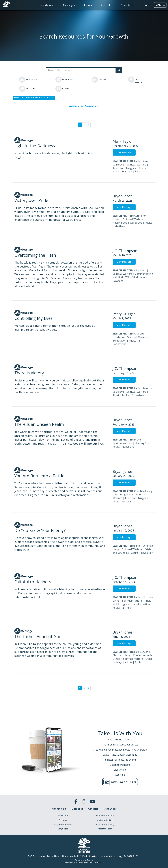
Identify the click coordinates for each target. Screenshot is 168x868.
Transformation (141, 604)
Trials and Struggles (124, 168)
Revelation (141, 171)
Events (88, 5)
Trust (116, 395)
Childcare (63, 820)
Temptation (119, 341)
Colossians (138, 395)
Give (145, 5)
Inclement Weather (105, 816)
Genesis (127, 502)
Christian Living (143, 491)
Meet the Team (105, 829)
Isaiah (116, 171)
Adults (142, 168)
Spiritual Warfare (136, 165)
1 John (138, 662)
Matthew (127, 171)
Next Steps (127, 5)
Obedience (140, 270)
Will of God (136, 223)
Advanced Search (84, 106)
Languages (63, 829)
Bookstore (63, 816)
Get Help (106, 5)
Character (140, 334)
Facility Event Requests (63, 824)
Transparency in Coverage (84, 860)
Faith (137, 161)
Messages (69, 5)
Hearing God (120, 223)
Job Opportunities (105, 820)
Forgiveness (141, 652)
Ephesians (128, 447)
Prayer (138, 440)
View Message (124, 152)
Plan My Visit (46, 5)
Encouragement (124, 494)
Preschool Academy (105, 824)
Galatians (118, 281)
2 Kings (127, 608)
